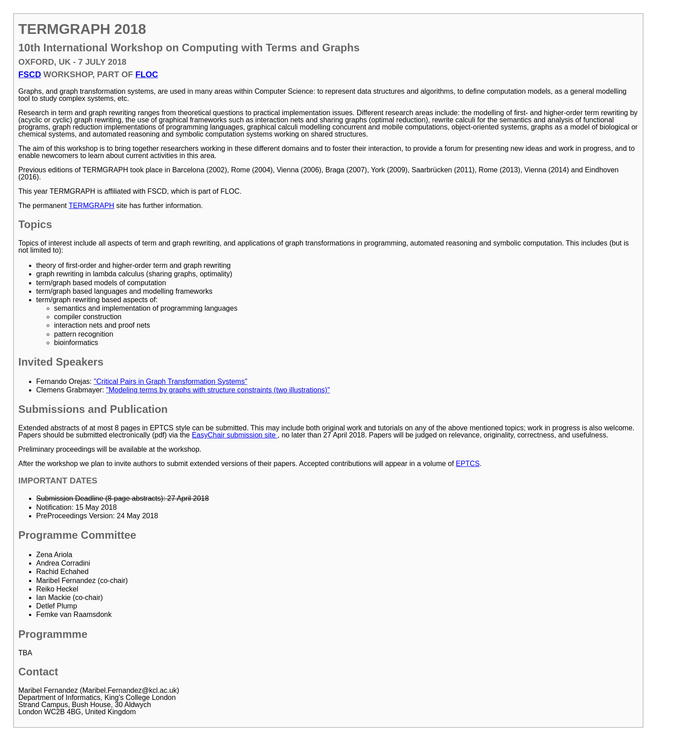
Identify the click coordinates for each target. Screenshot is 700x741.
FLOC (147, 74)
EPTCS (468, 464)
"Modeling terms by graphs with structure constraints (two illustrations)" (218, 390)
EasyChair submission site (235, 435)
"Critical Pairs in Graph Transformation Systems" (171, 381)
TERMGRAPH (92, 206)
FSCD (30, 74)
